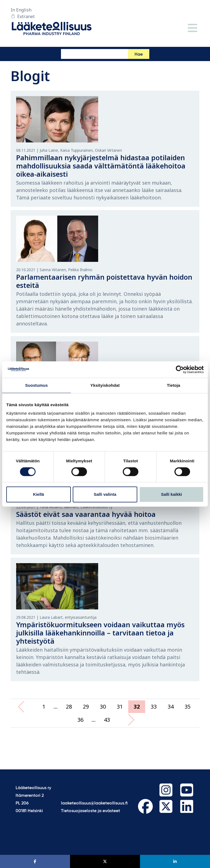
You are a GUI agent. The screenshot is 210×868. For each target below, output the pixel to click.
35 (188, 707)
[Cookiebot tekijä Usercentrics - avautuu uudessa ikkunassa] (180, 369)
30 (103, 707)
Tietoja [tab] (173, 385)
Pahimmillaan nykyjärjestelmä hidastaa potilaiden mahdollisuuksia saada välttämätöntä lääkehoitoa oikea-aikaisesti (101, 166)
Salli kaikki (172, 494)
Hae (139, 55)
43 (107, 720)
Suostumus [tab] (37, 385)
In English (21, 10)
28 (69, 707)
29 (86, 707)
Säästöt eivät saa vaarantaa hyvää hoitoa (86, 514)
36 (80, 720)
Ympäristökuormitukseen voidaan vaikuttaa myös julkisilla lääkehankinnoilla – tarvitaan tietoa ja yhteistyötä (100, 633)
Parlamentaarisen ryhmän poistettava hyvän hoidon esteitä (104, 281)
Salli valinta (105, 494)
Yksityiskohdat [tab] (105, 385)
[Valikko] (192, 28)
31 (120, 707)
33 (154, 707)
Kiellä (39, 494)
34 (171, 707)
